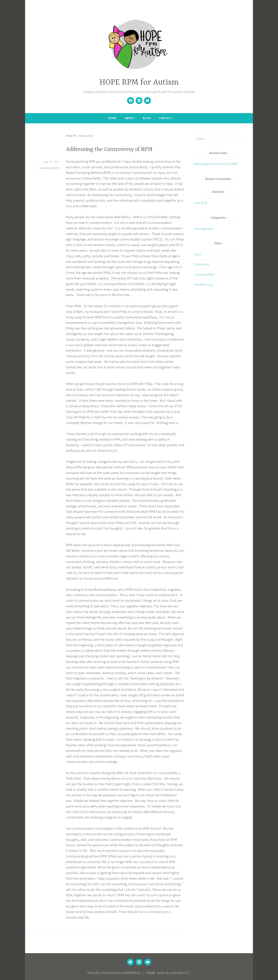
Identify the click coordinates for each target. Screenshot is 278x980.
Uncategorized (203, 228)
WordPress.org (203, 284)
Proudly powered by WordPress (114, 973)
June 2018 (200, 203)
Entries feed (202, 264)
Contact (166, 118)
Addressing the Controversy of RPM (109, 150)
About (130, 118)
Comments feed (204, 274)
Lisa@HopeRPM (49, 168)
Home (112, 118)
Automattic (180, 973)
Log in (198, 254)
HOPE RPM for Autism (139, 83)
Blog (147, 118)
